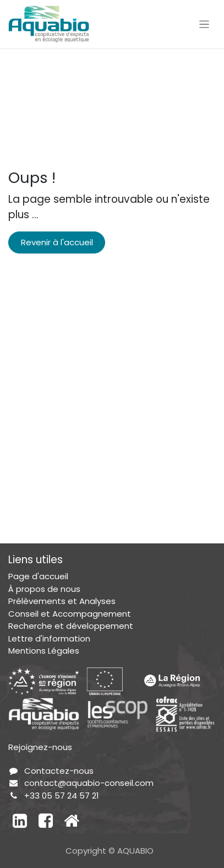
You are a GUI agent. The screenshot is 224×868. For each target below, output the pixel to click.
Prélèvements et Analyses (62, 601)
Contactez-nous (59, 771)
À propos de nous (44, 589)
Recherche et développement (71, 626)
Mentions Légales (44, 651)
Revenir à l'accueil (57, 242)
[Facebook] (46, 821)
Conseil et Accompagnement (70, 614)
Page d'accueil (38, 576)
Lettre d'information (49, 638)
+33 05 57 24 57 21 (62, 796)
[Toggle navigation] (204, 24)
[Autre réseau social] (72, 821)
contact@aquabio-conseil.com (89, 783)
